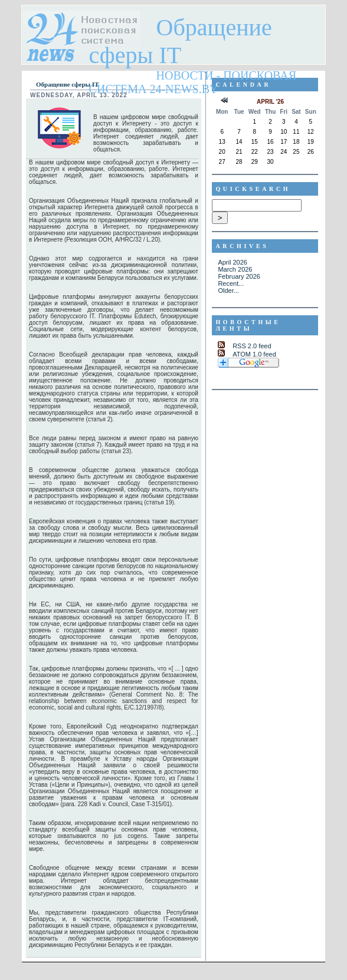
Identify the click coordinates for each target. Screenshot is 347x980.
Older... (228, 291)
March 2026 (235, 269)
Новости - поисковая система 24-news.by (193, 82)
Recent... (231, 283)
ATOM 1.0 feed (254, 354)
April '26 (270, 102)
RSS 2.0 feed (252, 346)
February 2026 (239, 276)
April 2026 (233, 262)
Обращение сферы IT (181, 41)
